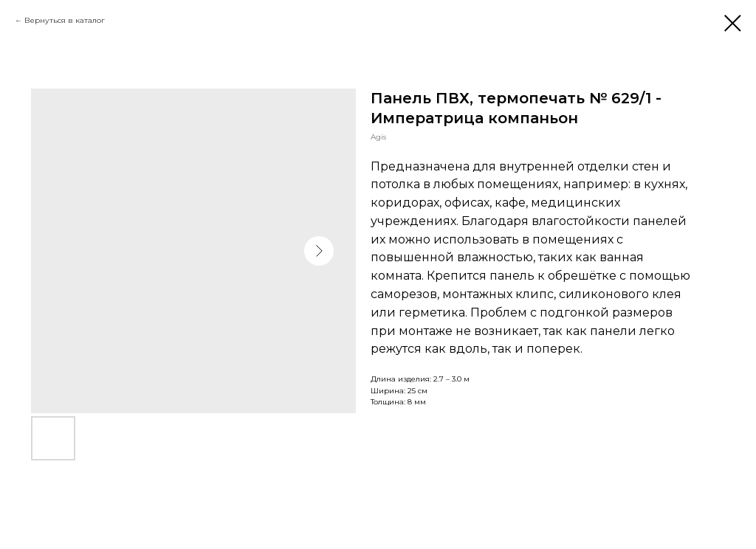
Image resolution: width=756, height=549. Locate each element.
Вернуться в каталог (65, 20)
